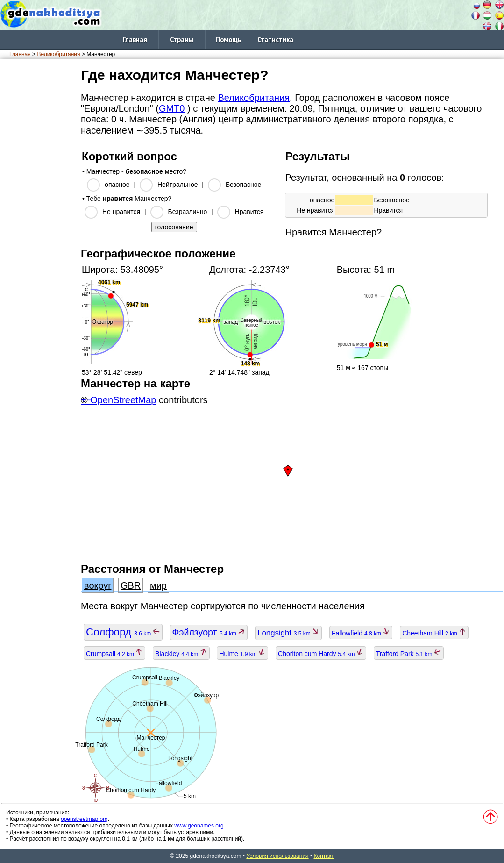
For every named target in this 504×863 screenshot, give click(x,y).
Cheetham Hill (434, 633)
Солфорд (123, 632)
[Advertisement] (39, 205)
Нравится (249, 212)
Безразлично (188, 212)
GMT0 (172, 108)
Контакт (324, 856)
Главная (135, 39)
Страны (182, 39)
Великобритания (58, 54)
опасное (117, 185)
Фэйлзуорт (209, 632)
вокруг (98, 585)
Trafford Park (409, 654)
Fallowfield (361, 633)
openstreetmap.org (84, 819)
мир (158, 585)
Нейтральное (177, 185)
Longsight (288, 633)
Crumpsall (114, 654)
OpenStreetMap (123, 400)
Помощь (228, 39)
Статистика (275, 39)
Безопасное (243, 185)
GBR (131, 585)
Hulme (242, 654)
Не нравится (121, 212)
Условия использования (277, 856)
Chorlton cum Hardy (321, 654)
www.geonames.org (199, 826)
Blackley (181, 654)
